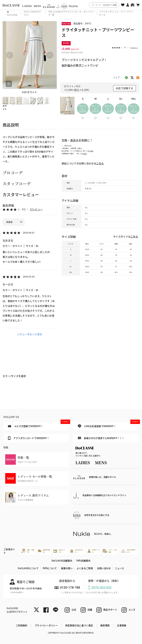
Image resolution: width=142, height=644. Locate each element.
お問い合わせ (104, 568)
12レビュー (36, 209)
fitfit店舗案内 (83, 561)
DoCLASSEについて (28, 568)
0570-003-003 (101, 588)
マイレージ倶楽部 (110, 551)
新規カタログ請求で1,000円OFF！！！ (101, 438)
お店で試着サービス (129, 551)
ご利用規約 (22, 625)
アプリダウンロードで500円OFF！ (29, 438)
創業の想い (67, 568)
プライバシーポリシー (46, 625)
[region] (71, 5)
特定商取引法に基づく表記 (79, 625)
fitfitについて (50, 568)
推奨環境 (105, 625)
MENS (37, 6)
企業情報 (122, 625)
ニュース (120, 568)
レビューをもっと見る (30, 334)
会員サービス (93, 551)
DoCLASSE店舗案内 (62, 561)
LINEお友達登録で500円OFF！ (108, 425)
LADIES (27, 6)
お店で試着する (124, 88)
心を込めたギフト (77, 551)
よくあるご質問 (85, 568)
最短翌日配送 (44, 551)
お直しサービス (60, 551)
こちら (91, 151)
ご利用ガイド (9, 551)
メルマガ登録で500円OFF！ (38, 425)
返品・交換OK (28, 551)
